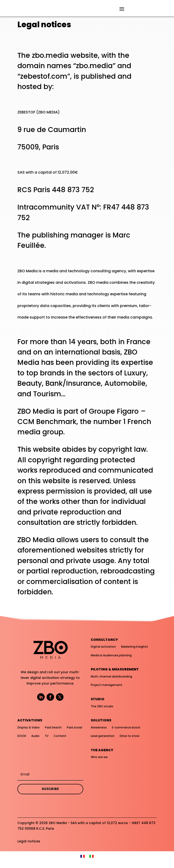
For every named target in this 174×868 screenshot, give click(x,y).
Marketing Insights (134, 647)
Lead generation (103, 736)
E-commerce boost (126, 727)
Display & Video (29, 727)
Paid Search (53, 727)
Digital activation (103, 647)
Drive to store (130, 736)
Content (60, 736)
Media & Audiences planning (111, 655)
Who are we (99, 757)
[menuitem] (83, 856)
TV (47, 736)
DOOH (22, 736)
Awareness (99, 727)
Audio (35, 736)
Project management (107, 685)
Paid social (74, 727)
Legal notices (29, 841)
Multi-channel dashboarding (111, 676)
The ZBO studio (102, 706)
